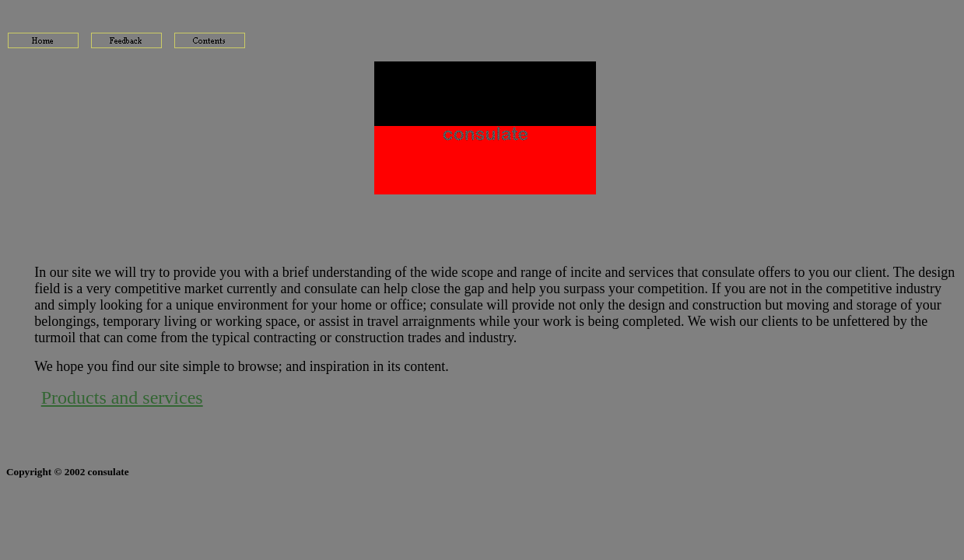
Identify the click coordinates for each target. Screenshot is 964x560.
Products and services (122, 397)
